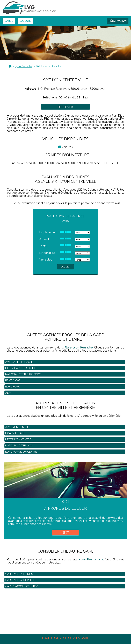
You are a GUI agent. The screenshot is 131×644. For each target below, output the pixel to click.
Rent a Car (13, 380)
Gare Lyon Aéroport (20, 580)
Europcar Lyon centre (21, 452)
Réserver (65, 107)
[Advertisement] (65, 299)
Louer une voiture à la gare (65, 638)
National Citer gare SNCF (23, 374)
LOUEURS (25, 21)
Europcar (12, 387)
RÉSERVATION (118, 21)
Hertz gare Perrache (20, 368)
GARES (9, 21)
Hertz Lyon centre (18, 439)
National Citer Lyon (19, 446)
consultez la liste (91, 559)
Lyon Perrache (24, 66)
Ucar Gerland (15, 433)
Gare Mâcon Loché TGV (22, 586)
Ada (8, 393)
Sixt (65, 533)
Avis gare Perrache (19, 362)
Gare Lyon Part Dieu (19, 574)
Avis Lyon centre (17, 427)
